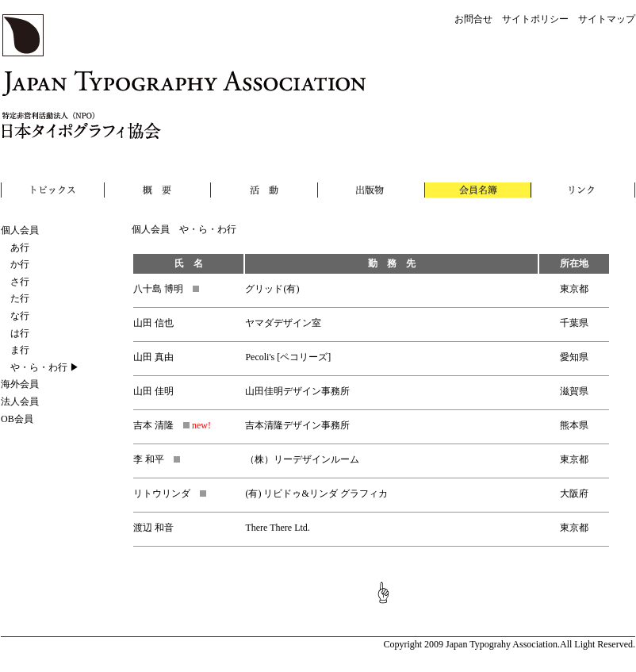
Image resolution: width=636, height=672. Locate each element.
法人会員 (20, 401)
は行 (15, 333)
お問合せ (473, 19)
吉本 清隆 (161, 425)
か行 (15, 264)
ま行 (15, 350)
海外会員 (20, 384)
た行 (15, 298)
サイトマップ (607, 19)
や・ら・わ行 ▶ (40, 367)
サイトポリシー (535, 19)
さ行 (15, 282)
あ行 (15, 248)
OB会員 (17, 419)
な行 (15, 316)
